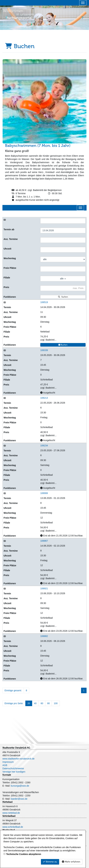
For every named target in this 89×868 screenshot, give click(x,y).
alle (63, 279)
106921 (44, 588)
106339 (44, 350)
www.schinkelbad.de (13, 827)
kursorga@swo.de (20, 786)
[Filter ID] (63, 221)
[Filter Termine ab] (63, 230)
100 (56, 703)
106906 (44, 493)
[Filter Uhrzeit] (63, 250)
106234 (44, 446)
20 (29, 703)
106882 (44, 636)
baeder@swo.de (19, 799)
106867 (44, 541)
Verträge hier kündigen (14, 772)
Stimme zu (50, 862)
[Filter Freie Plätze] (63, 269)
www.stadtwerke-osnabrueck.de (19, 759)
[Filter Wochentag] (63, 259)
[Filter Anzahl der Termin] (63, 240)
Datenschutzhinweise (13, 768)
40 (35, 703)
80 (49, 703)
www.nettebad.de (11, 813)
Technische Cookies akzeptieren (24, 854)
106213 (44, 398)
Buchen (63, 345)
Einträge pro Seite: (14, 703)
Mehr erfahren (71, 862)
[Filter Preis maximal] (63, 288)
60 (42, 703)
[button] (7, 17)
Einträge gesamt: (13, 690)
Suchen (63, 297)
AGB (5, 765)
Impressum (8, 762)
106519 (44, 302)
